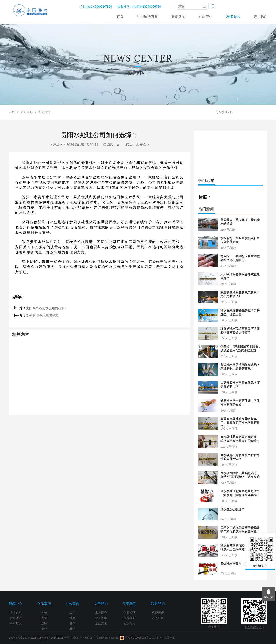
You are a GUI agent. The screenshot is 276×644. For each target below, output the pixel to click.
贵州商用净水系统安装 (42, 315)
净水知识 (16, 623)
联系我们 (129, 618)
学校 (44, 613)
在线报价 (158, 618)
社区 (72, 618)
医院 (44, 618)
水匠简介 (101, 613)
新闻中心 (27, 112)
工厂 (72, 613)
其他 (72, 629)
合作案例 (44, 604)
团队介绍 (129, 623)
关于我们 (260, 16)
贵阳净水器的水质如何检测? (46, 308)
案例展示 (178, 16)
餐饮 (72, 623)
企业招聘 (129, 613)
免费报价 (158, 613)
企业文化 (101, 623)
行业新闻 (16, 613)
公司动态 (16, 618)
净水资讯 (233, 16)
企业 (44, 629)
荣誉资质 (101, 618)
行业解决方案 (147, 16)
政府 (44, 623)
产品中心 (206, 16)
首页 (120, 16)
